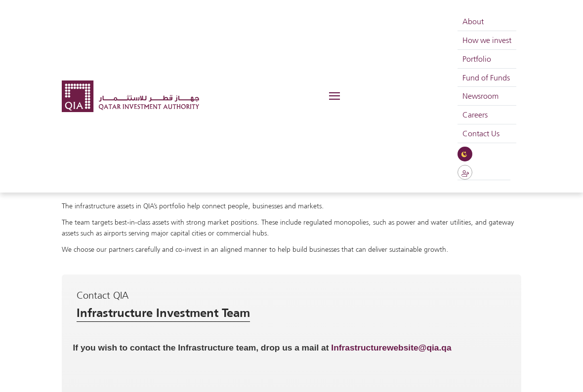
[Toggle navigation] (334, 97)
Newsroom (480, 96)
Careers (475, 115)
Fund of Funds (486, 78)
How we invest (487, 40)
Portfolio (477, 59)
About (473, 21)
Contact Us (481, 133)
